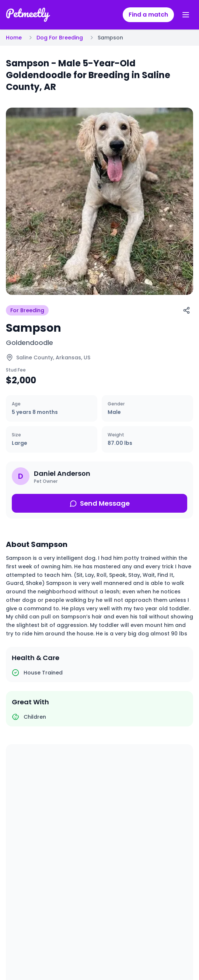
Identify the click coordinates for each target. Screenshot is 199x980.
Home (14, 38)
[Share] (186, 310)
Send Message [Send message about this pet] (100, 503)
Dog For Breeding (60, 38)
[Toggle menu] (186, 15)
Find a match (148, 15)
